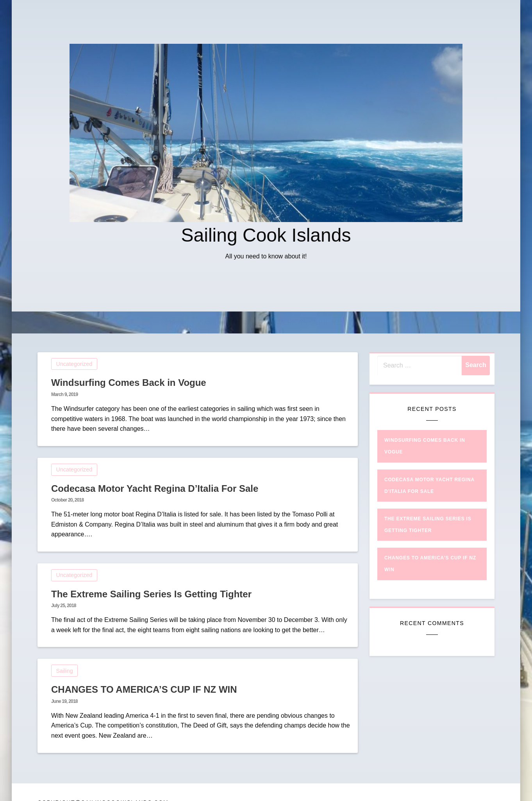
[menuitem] (178, 323)
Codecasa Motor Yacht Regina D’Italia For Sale (155, 488)
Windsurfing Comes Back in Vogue (129, 383)
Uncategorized (74, 364)
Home (178, 322)
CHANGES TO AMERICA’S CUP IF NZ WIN (293, 322)
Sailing (209, 322)
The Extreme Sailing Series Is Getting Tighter (151, 594)
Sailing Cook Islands (266, 235)
